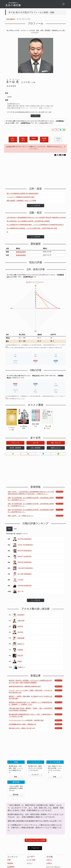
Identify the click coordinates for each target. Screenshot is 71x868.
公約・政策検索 (36, 448)
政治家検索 (11, 867)
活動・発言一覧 (56, 443)
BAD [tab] (15, 529)
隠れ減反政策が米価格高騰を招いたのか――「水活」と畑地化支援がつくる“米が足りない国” (31, 716)
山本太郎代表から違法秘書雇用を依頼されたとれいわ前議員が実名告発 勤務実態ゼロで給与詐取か (38, 218)
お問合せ (49, 863)
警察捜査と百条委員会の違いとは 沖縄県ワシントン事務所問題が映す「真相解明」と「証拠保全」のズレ (30, 704)
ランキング (37, 775)
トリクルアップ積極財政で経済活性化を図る (21, 197)
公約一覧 (13, 140)
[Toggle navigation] (63, 4)
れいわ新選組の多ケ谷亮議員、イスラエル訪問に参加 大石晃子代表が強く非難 (32, 228)
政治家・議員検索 (15, 448)
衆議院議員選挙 (21, 252)
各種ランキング (56, 448)
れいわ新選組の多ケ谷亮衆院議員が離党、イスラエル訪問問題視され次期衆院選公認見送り (35, 225)
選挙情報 (18, 795)
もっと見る (35, 116)
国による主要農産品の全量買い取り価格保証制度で (23, 194)
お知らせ (49, 860)
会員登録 (9, 147)
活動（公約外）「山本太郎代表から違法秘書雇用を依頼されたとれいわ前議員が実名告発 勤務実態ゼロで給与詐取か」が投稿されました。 (31, 493)
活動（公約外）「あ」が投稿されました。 (21, 516)
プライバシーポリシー (53, 867)
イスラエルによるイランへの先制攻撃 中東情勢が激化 (26, 720)
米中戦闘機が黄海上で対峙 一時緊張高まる (22, 724)
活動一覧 (23, 140)
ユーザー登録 (31, 860)
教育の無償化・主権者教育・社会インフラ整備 (21, 201)
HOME (9, 860)
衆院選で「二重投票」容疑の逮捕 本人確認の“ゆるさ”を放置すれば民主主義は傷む (31, 698)
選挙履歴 (44, 140)
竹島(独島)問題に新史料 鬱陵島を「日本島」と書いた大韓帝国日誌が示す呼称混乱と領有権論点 (31, 710)
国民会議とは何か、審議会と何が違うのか (22, 728)
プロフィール (15, 443)
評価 (42, 123)
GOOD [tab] (9, 529)
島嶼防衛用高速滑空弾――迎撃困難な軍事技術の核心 (25, 687)
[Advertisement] (36, 172)
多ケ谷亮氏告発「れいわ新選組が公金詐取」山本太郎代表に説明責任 (28, 221)
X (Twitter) (35, 848)
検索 (18, 777)
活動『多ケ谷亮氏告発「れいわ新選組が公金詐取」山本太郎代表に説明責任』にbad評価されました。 (31, 499)
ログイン (59, 147)
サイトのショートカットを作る (36, 840)
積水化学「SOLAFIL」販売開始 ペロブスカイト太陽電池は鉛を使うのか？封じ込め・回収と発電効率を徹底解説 (31, 682)
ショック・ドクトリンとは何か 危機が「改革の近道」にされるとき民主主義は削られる (30, 692)
